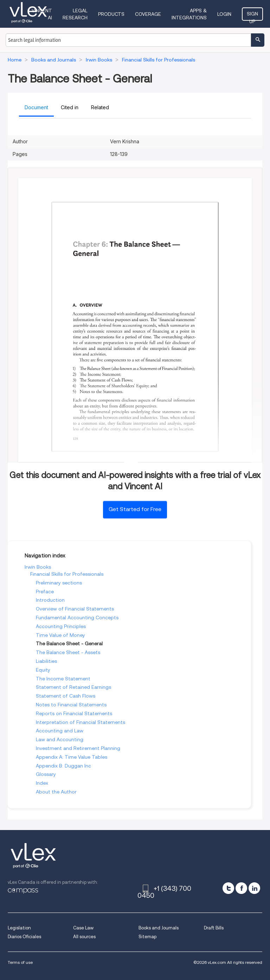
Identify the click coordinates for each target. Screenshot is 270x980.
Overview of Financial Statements (75, 609)
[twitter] (228, 888)
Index (42, 783)
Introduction (50, 600)
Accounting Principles (61, 626)
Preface (45, 592)
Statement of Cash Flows (66, 696)
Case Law (83, 928)
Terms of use (20, 962)
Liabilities (46, 661)
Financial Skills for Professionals (67, 574)
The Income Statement (63, 679)
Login (224, 14)
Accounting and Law (60, 731)
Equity (43, 670)
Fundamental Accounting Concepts (77, 618)
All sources (84, 937)
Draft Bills (214, 928)
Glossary (46, 774)
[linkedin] (254, 888)
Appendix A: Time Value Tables (72, 757)
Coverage (148, 14)
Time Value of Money (60, 635)
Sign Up (252, 16)
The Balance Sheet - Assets (68, 652)
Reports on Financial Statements (74, 713)
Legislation (19, 928)
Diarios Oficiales (24, 937)
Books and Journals (159, 928)
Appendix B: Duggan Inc (63, 766)
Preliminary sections (59, 583)
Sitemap (147, 937)
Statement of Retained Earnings (73, 687)
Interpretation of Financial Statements (81, 722)
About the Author (56, 792)
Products (111, 14)
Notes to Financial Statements (71, 705)
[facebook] (241, 888)
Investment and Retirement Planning (78, 748)
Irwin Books (38, 567)
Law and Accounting (60, 739)
